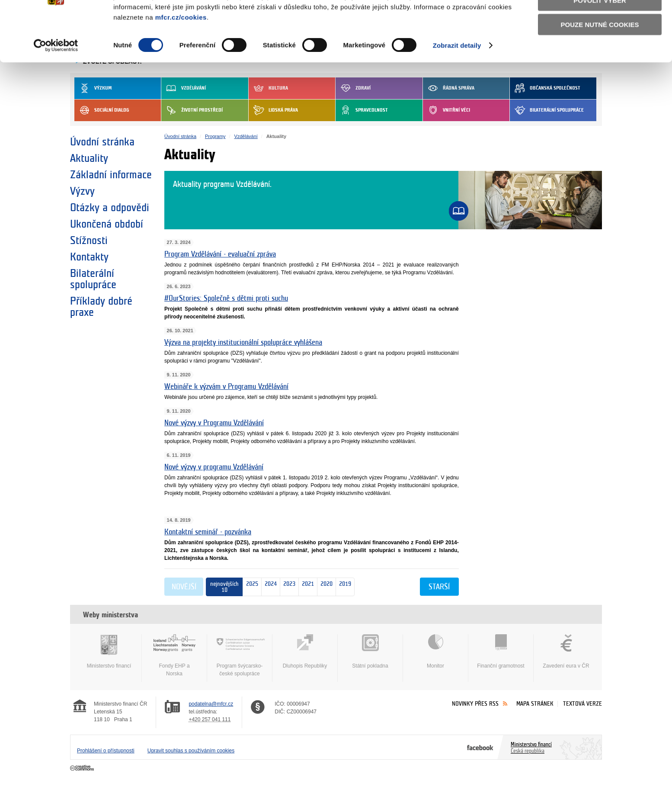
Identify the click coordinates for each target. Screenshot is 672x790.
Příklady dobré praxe (101, 307)
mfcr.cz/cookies (181, 63)
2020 (325, 587)
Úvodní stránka (102, 142)
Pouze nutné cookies (600, 70)
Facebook (480, 747)
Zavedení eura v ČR (566, 652)
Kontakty (89, 257)
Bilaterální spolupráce (547, 110)
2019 (344, 587)
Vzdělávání (246, 136)
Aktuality (89, 158)
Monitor (435, 652)
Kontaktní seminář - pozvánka (208, 532)
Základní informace (111, 175)
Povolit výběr (600, 46)
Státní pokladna (370, 652)
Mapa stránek (535, 704)
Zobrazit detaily (457, 91)
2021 (306, 587)
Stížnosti (89, 241)
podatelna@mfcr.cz (211, 704)
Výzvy (82, 191)
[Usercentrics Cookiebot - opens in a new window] (56, 91)
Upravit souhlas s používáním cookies (191, 751)
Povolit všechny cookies (600, 21)
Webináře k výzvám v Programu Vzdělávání (226, 387)
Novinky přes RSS (475, 704)
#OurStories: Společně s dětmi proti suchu (226, 298)
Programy (215, 136)
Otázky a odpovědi (110, 208)
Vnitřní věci (446, 110)
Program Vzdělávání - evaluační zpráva (220, 254)
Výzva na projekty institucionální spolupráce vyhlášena (243, 342)
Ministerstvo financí (109, 652)
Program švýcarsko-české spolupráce (240, 655)
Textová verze (582, 704)
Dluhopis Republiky (305, 652)
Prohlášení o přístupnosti (106, 751)
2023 (288, 587)
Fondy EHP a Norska (174, 655)
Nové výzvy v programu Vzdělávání (214, 467)
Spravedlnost (362, 110)
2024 (269, 587)
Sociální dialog (102, 110)
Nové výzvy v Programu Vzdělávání (214, 423)
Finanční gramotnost (501, 652)
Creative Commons (83, 768)
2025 (252, 587)
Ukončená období (107, 224)
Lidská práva (273, 110)
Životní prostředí (192, 110)
